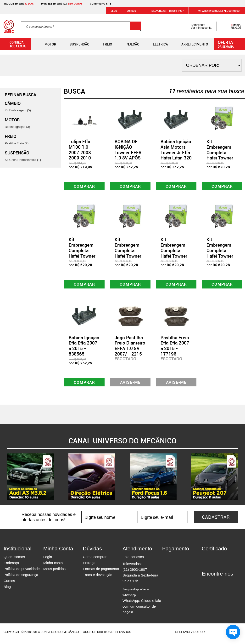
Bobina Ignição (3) (17, 127)
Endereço (11, 566)
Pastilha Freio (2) (17, 143)
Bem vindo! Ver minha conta (196, 26)
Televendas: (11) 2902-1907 (164, 11)
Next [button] (241, 480)
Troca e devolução (97, 578)
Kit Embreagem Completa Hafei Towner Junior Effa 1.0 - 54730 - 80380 (221, 158)
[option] (31, 480)
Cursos (131, 11)
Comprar (84, 187)
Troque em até (19, 3)
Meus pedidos (54, 572)
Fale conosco (133, 560)
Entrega (89, 566)
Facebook (205, 586)
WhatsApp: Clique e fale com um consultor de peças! (142, 604)
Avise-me (130, 385)
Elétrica (157, 44)
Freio (104, 44)
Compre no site (101, 3)
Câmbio (13, 103)
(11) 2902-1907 (135, 573)
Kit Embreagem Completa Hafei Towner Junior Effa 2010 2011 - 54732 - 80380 (222, 257)
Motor (47, 44)
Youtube (230, 586)
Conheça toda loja (14, 44)
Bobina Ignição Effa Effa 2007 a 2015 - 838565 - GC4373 (84, 351)
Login (48, 560)
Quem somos (14, 560)
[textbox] (81, 26)
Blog (114, 11)
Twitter (222, 586)
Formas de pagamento (101, 572)
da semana (230, 44)
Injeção (129, 44)
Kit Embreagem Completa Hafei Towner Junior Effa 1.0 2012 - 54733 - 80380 (130, 257)
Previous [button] (4, 480)
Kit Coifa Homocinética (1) (23, 160)
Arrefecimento (191, 44)
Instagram (214, 586)
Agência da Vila (215, 635)
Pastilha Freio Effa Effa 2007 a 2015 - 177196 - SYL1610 (175, 351)
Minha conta (53, 566)
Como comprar (95, 560)
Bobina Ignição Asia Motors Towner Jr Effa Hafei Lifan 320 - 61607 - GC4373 (176, 155)
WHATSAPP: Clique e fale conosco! (216, 11)
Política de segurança (21, 578)
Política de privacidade (22, 572)
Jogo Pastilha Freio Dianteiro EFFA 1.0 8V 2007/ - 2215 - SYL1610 (130, 351)
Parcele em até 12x (62, 3)
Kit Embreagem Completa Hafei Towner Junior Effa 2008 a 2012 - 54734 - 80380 (176, 257)
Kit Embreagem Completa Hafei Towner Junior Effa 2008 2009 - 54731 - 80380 (84, 257)
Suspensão (76, 44)
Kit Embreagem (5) (18, 110)
